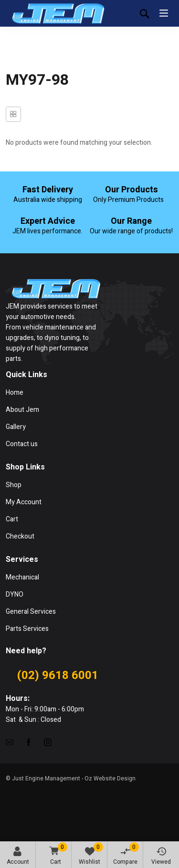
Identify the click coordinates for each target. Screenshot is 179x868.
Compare (126, 854)
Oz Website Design (110, 778)
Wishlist (91, 854)
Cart (57, 854)
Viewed (161, 856)
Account (18, 856)
